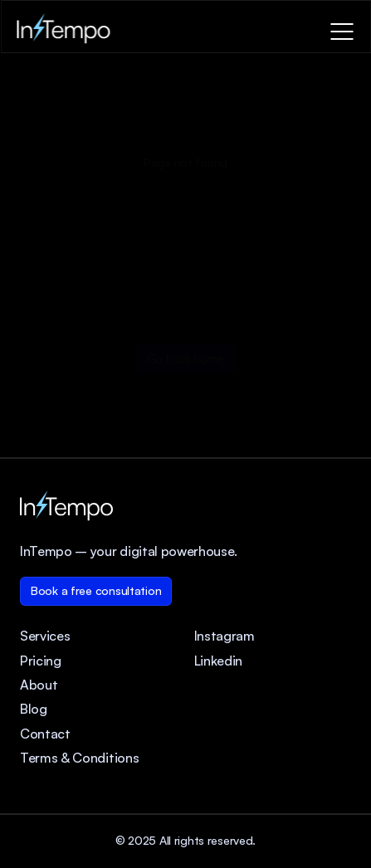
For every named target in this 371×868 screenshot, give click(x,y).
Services (45, 636)
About (39, 685)
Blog (34, 709)
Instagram (225, 636)
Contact (45, 734)
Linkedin (218, 661)
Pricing (41, 661)
